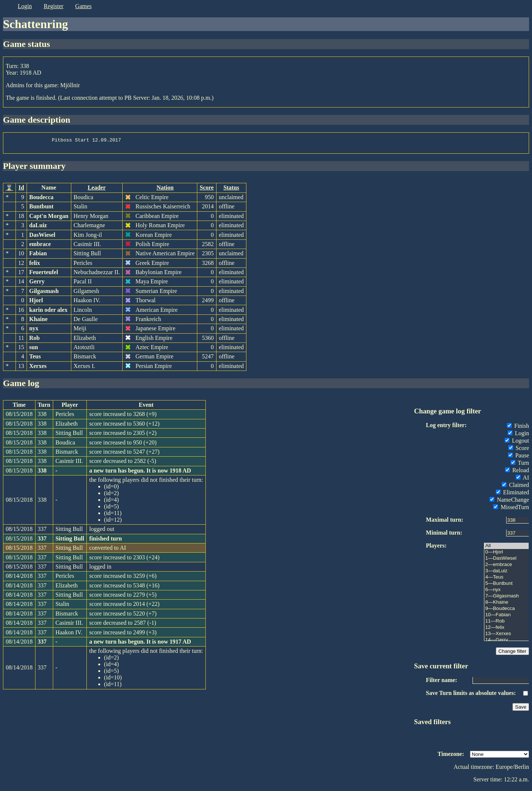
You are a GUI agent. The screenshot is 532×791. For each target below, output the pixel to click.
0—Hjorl (507, 554)
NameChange (509, 502)
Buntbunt (41, 209)
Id (21, 190)
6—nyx (507, 592)
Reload (517, 472)
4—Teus (507, 579)
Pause (519, 458)
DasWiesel (42, 237)
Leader (97, 190)
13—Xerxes (507, 636)
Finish (518, 428)
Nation (165, 190)
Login (518, 435)
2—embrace (507, 567)
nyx (34, 330)
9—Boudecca (507, 611)
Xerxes (38, 368)
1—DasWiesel (507, 561)
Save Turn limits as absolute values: (471, 695)
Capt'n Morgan (49, 218)
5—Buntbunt (507, 586)
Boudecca (41, 199)
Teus (35, 359)
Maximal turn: (445, 522)
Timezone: (451, 756)
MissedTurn (511, 509)
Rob (34, 340)
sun (34, 349)
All (507, 548)
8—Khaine (507, 605)
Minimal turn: (444, 535)
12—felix (507, 630)
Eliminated (512, 495)
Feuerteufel (44, 274)
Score (207, 190)
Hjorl (36, 302)
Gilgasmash (44, 293)
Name (49, 190)
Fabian (38, 255)
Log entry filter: (446, 427)
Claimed (515, 487)
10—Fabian (507, 617)
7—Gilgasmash (507, 598)
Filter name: (442, 682)
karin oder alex (48, 312)
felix (35, 265)
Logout (517, 443)
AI (522, 480)
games (83, 6)
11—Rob (507, 623)
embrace (40, 246)
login (25, 6)
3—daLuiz (507, 573)
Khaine (38, 321)
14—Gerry (507, 642)
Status (231, 190)
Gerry (37, 284)
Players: (436, 548)
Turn (520, 465)
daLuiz (38, 227)
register (53, 6)
